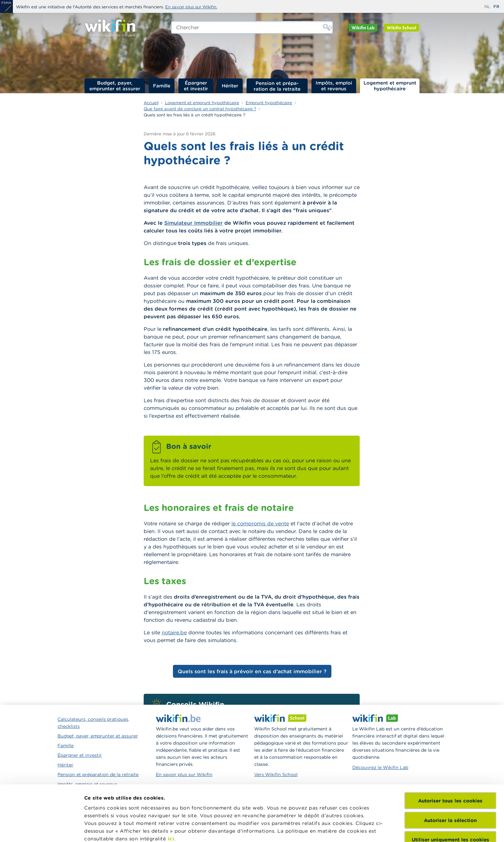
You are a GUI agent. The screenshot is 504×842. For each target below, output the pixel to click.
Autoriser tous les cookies (450, 748)
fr (496, 7)
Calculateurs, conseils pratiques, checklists (93, 723)
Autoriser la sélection (450, 768)
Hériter (230, 86)
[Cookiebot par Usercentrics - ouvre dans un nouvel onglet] (42, 829)
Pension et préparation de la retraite (277, 86)
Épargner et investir (196, 86)
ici (171, 786)
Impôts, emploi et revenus (334, 86)
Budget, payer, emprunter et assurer (115, 86)
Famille (162, 86)
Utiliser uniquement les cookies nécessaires (450, 790)
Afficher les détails (108, 829)
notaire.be (174, 632)
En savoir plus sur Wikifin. (191, 7)
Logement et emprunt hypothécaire (390, 86)
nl (487, 7)
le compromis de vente (260, 523)
